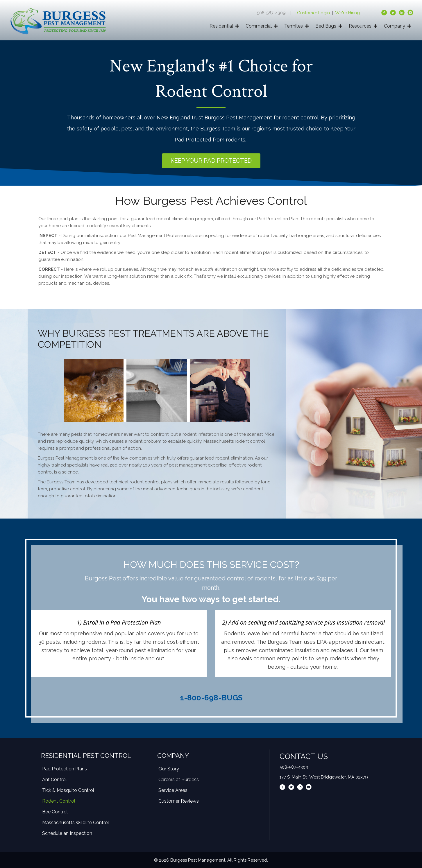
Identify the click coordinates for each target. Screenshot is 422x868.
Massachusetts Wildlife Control (76, 823)
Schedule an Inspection (67, 833)
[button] (211, 161)
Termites (294, 26)
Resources (360, 26)
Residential (221, 26)
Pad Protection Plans (65, 769)
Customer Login (314, 13)
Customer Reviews (179, 801)
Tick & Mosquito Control (68, 790)
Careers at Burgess (179, 780)
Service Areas (173, 790)
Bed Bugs (326, 26)
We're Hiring (347, 13)
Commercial (259, 26)
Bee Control (55, 812)
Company (395, 26)
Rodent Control (59, 801)
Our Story (169, 769)
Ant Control (54, 780)
